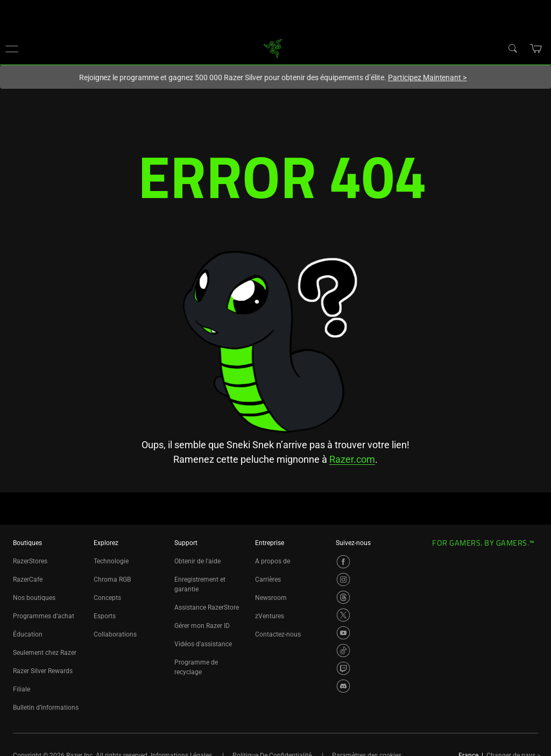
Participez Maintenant (428, 77)
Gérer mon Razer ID (202, 626)
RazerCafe (28, 580)
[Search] (512, 48)
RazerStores (30, 561)
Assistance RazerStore (207, 607)
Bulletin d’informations (46, 708)
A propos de (273, 561)
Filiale (22, 689)
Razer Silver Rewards (43, 671)
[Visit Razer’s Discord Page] (343, 686)
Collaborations (115, 634)
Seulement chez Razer (45, 653)
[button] (12, 48)
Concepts (107, 598)
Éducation (28, 634)
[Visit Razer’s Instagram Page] (343, 580)
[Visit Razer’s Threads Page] (343, 597)
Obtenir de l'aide (197, 561)
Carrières (268, 580)
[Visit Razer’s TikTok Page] (343, 651)
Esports (105, 616)
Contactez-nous (278, 634)
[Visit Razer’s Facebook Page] (343, 562)
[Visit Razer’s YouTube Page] (343, 633)
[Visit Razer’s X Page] (343, 615)
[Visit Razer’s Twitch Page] (343, 668)
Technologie (111, 561)
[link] (273, 48)
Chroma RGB (112, 580)
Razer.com (352, 459)
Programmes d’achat (44, 616)
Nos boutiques (34, 598)
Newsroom (271, 598)
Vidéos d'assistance (203, 644)
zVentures (270, 616)
